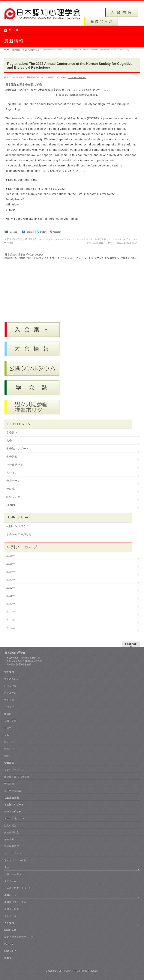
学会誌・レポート (18, 449)
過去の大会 (10, 881)
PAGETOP (131, 644)
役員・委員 (10, 721)
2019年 (11, 612)
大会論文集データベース (18, 888)
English (11, 505)
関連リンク (13, 497)
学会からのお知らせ (77, 77)
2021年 (11, 596)
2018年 (11, 620)
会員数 (8, 728)
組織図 (8, 714)
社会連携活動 (15, 465)
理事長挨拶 (10, 686)
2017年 (11, 628)
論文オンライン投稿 (15, 860)
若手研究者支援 (13, 791)
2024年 (11, 572)
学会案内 (12, 433)
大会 (9, 441)
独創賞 (7, 756)
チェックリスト (13, 853)
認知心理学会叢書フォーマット (21, 937)
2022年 (11, 588)
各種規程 (9, 707)
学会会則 (9, 700)
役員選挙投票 (12, 909)
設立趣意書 (10, 693)
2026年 (11, 556)
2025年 (11, 564)
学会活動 (12, 457)
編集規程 (9, 839)
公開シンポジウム (18, 526)
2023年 (11, 580)
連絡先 (11, 489)
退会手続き (10, 916)
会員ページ (13, 481)
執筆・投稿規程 (13, 811)
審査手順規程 (12, 846)
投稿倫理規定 (12, 832)
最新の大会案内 (13, 874)
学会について (12, 679)
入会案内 (12, 473)
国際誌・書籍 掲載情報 (17, 777)
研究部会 (9, 784)
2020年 (11, 604)
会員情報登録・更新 (15, 902)
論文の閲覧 (10, 826)
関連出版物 (10, 930)
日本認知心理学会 (68, 971)
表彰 (7, 735)
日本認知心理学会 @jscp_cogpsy (24, 255)
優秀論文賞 (9, 749)
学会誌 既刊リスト (14, 818)
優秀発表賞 (9, 742)
